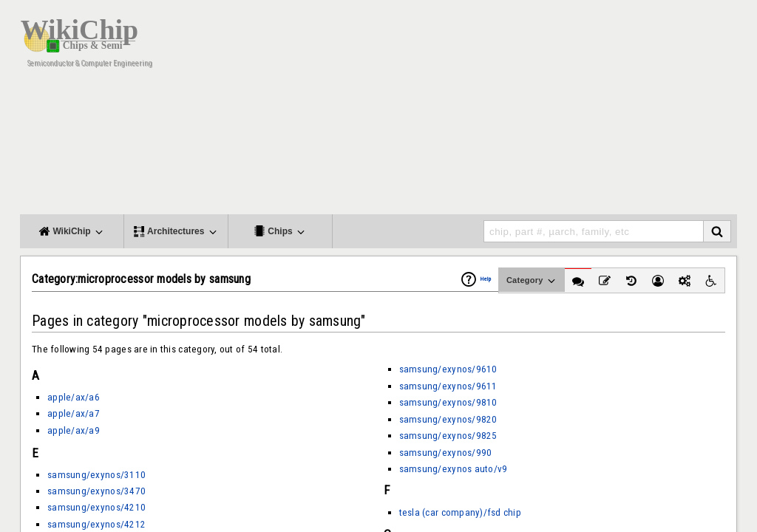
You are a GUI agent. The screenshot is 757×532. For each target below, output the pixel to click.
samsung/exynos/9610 (448, 369)
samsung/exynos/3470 (96, 491)
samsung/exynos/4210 (96, 507)
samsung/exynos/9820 (448, 419)
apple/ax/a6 (74, 397)
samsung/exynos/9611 (448, 386)
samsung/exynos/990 (446, 453)
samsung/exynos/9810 (448, 402)
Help (486, 279)
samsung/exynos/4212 (96, 524)
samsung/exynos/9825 (448, 436)
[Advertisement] (467, 111)
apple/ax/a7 (74, 413)
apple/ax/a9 (74, 430)
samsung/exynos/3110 (96, 475)
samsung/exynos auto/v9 (454, 469)
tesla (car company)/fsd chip (460, 512)
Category (532, 281)
